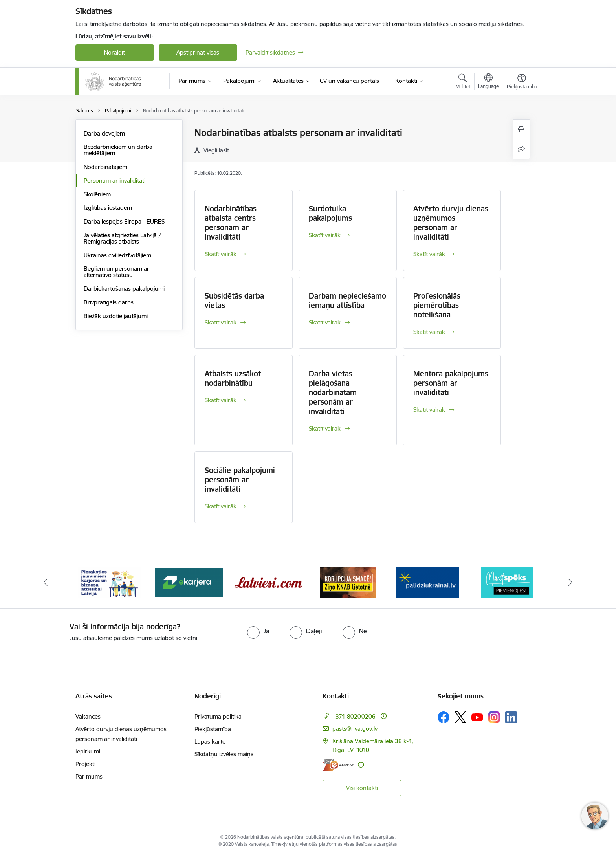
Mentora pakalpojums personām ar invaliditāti (451, 383)
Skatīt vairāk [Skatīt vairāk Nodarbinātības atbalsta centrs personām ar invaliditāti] (221, 254)
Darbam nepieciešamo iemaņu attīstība (347, 301)
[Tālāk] (571, 583)
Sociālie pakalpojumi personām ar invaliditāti (240, 480)
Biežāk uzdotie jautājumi (116, 316)
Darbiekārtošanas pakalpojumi (124, 289)
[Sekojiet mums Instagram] (494, 717)
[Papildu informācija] (384, 716)
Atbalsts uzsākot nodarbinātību (233, 378)
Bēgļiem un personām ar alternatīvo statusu (116, 272)
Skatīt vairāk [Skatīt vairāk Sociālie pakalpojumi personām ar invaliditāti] (221, 506)
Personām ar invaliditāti (115, 181)
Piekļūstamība (213, 729)
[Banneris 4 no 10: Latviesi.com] (269, 582)
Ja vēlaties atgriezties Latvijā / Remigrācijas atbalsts (122, 238)
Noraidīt (115, 52)
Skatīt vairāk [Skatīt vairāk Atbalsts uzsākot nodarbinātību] (221, 400)
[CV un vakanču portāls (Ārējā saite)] (349, 81)
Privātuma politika (218, 716)
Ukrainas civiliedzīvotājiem (117, 255)
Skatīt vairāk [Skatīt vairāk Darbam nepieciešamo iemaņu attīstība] (325, 322)
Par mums (89, 776)
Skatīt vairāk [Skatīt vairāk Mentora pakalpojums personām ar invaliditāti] (429, 410)
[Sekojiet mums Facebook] (444, 717)
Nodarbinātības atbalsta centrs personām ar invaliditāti (231, 223)
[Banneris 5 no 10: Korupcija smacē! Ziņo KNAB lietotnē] (348, 582)
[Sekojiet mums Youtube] (477, 717)
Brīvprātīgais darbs (109, 302)
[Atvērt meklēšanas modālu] (463, 82)
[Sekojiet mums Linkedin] (511, 717)
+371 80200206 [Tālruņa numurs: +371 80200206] (354, 716)
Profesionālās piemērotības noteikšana (437, 305)
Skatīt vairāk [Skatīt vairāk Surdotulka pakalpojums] (325, 235)
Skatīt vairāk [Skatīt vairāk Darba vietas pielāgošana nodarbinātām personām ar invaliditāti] (325, 428)
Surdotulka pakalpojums (330, 213)
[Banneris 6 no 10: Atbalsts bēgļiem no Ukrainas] (427, 582)
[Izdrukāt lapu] (521, 129)
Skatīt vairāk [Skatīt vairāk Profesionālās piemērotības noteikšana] (429, 332)
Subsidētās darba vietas (234, 301)
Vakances (88, 716)
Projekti (85, 764)
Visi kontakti (362, 788)
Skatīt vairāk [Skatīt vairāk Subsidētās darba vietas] (221, 322)
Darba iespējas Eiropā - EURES (124, 221)
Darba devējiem (104, 133)
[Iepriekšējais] (46, 583)
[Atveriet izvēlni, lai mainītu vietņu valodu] (489, 82)
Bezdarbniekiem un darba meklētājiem (118, 150)
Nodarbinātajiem (105, 167)
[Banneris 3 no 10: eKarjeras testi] (189, 582)
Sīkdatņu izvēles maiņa (224, 754)
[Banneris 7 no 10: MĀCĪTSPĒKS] (507, 582)
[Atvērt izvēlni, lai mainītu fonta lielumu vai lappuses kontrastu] (522, 82)
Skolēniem (97, 194)
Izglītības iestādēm (108, 208)
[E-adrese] (338, 765)
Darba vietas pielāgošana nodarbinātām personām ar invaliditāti (333, 392)
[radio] (258, 631)
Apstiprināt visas (198, 52)
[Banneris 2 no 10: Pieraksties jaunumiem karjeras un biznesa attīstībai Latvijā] (109, 582)
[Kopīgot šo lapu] (521, 149)
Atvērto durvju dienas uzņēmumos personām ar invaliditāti (451, 223)
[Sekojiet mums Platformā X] (460, 717)
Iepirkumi (88, 751)
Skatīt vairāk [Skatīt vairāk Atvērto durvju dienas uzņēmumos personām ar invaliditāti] (429, 254)
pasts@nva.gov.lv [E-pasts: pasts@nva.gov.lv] (355, 729)
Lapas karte (210, 741)
